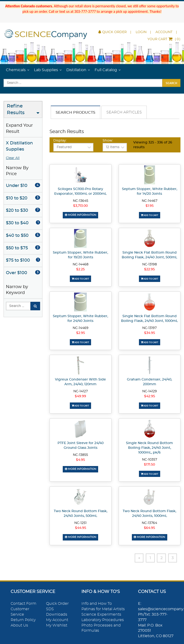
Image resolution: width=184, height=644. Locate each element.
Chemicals (16, 70)
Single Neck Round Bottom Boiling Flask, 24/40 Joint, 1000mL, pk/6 (149, 448)
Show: (108, 141)
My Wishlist (57, 625)
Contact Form (23, 604)
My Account (57, 620)
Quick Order (112, 32)
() (164, 39)
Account (164, 32)
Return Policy (23, 620)
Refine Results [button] (16, 110)
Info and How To (97, 604)
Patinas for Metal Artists (103, 609)
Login (141, 32)
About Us (19, 625)
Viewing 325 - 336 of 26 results (153, 145)
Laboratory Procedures (103, 620)
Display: (60, 141)
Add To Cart (150, 215)
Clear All (13, 158)
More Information (80, 215)
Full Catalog (106, 70)
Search (171, 83)
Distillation (76, 70)
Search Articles (124, 112)
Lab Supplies (46, 70)
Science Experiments (101, 614)
